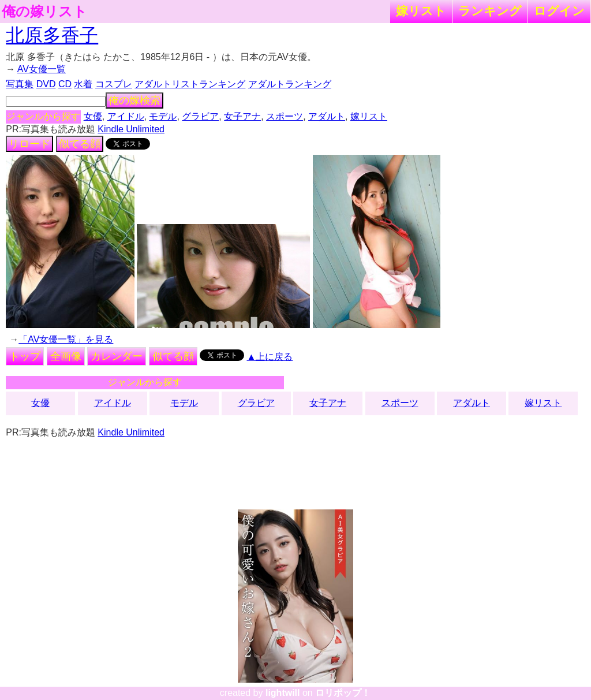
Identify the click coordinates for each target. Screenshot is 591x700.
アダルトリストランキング (190, 84)
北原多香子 (52, 35)
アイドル (126, 116)
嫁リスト (421, 11)
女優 (93, 116)
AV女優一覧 (42, 69)
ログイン (559, 11)
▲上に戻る (270, 357)
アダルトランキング (290, 84)
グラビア (200, 116)
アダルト (327, 116)
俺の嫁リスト (44, 12)
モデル (163, 116)
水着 (83, 84)
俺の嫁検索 (134, 100)
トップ (25, 356)
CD (65, 84)
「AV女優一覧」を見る (66, 339)
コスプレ (114, 84)
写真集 (20, 84)
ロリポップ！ (343, 693)
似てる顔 (80, 144)
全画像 (66, 356)
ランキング (490, 11)
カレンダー (117, 356)
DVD (46, 84)
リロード (29, 144)
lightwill (283, 693)
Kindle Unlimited (131, 129)
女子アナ (242, 116)
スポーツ (285, 116)
